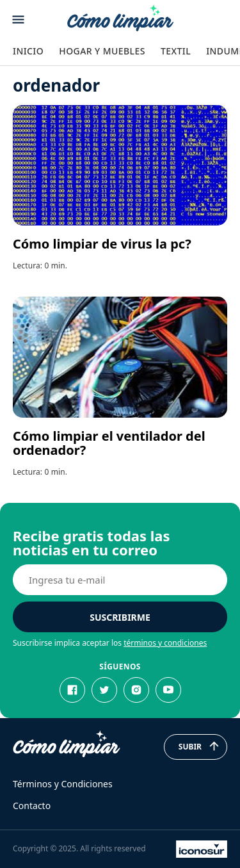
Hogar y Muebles (102, 51)
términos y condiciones (165, 643)
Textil (176, 51)
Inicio (28, 51)
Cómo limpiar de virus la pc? (102, 244)
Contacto (32, 806)
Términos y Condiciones (63, 784)
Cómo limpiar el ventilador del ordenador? (109, 443)
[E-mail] (120, 580)
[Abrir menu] (18, 20)
